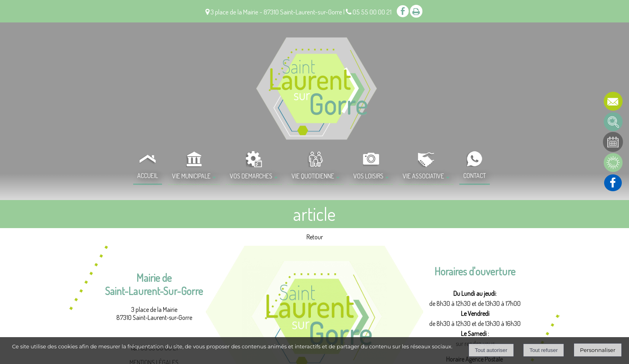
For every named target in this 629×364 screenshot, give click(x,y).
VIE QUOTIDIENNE (313, 176)
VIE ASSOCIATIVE (423, 176)
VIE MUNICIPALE (191, 176)
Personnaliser (598, 350)
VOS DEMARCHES (251, 176)
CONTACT (475, 176)
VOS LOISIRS (368, 176)
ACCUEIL (148, 176)
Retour (315, 237)
